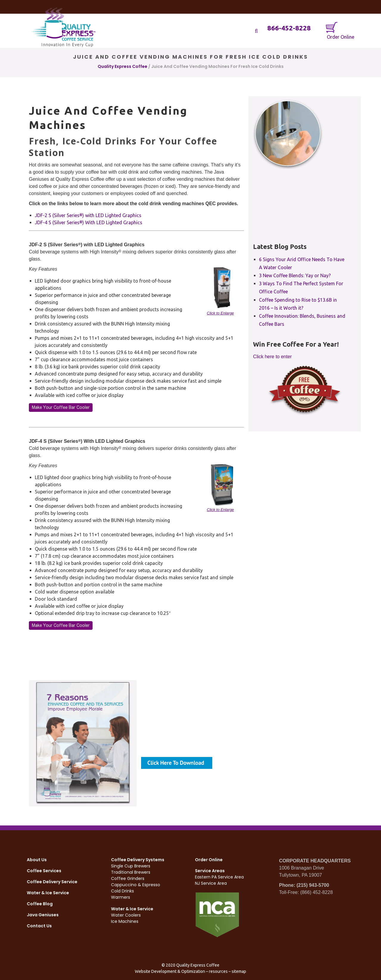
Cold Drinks (122, 891)
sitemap (239, 971)
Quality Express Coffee (122, 66)
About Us (37, 860)
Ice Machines (125, 921)
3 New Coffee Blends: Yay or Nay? (295, 275)
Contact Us (39, 926)
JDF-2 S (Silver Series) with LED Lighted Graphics (88, 215)
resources (218, 971)
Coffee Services (44, 871)
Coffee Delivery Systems (138, 860)
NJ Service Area (211, 883)
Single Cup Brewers (131, 866)
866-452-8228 (289, 28)
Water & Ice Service (48, 893)
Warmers (121, 897)
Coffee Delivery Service (52, 882)
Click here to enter (272, 357)
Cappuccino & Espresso (136, 885)
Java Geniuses (43, 915)
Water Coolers (126, 915)
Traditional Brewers (131, 872)
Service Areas (210, 871)
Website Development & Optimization (170, 971)
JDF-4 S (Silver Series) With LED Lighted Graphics (89, 222)
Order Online (340, 31)
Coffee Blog (40, 904)
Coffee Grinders (128, 878)
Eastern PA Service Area (219, 877)
